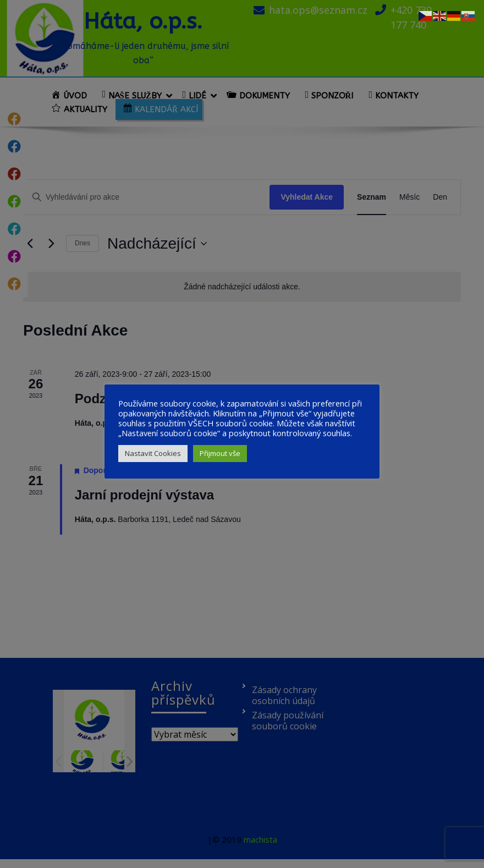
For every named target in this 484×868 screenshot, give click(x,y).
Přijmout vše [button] (220, 453)
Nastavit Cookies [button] (153, 453)
